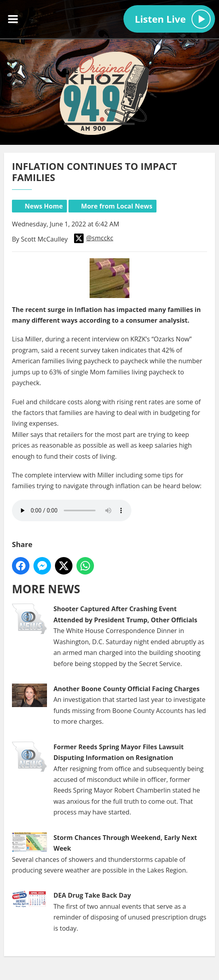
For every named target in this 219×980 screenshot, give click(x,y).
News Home (44, 206)
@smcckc (94, 238)
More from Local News (117, 206)
